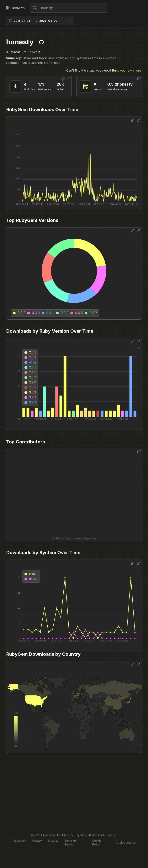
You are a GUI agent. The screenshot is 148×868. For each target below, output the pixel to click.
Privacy (37, 841)
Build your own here (127, 70)
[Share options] (63, 79)
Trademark (19, 841)
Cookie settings (126, 843)
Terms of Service (70, 843)
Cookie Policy (97, 843)
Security (53, 841)
